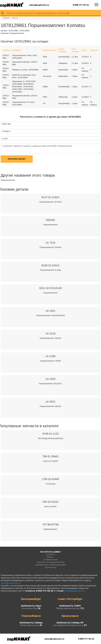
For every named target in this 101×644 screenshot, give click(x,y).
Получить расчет (17, 159)
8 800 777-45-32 (81, 5)
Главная (6, 18)
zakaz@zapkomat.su (39, 5)
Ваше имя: (7, 124)
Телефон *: (7, 131)
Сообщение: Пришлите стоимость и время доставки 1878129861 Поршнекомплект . (50, 149)
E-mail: (5, 139)
